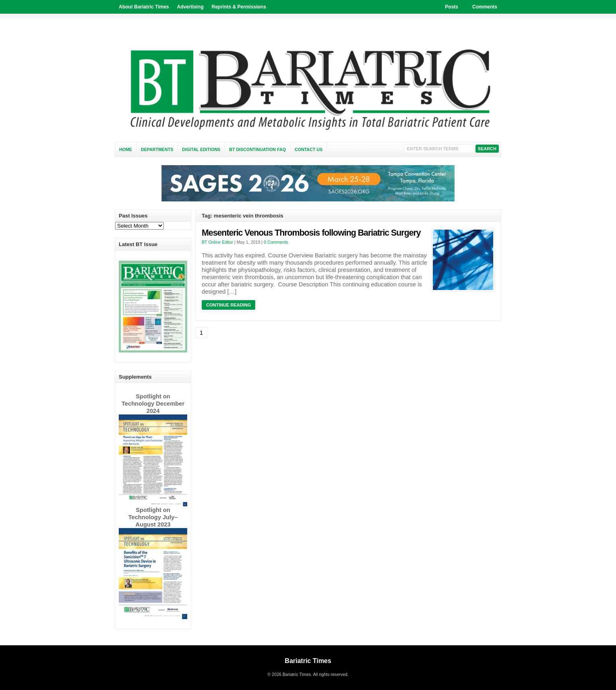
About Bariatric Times (144, 7)
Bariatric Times (308, 661)
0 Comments (276, 242)
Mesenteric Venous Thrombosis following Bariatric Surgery (311, 233)
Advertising (190, 7)
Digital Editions (201, 149)
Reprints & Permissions (239, 7)
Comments (485, 7)
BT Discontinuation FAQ (257, 149)
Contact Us (309, 149)
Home (126, 149)
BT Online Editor (217, 242)
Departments (157, 149)
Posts (452, 7)
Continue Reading (228, 305)
